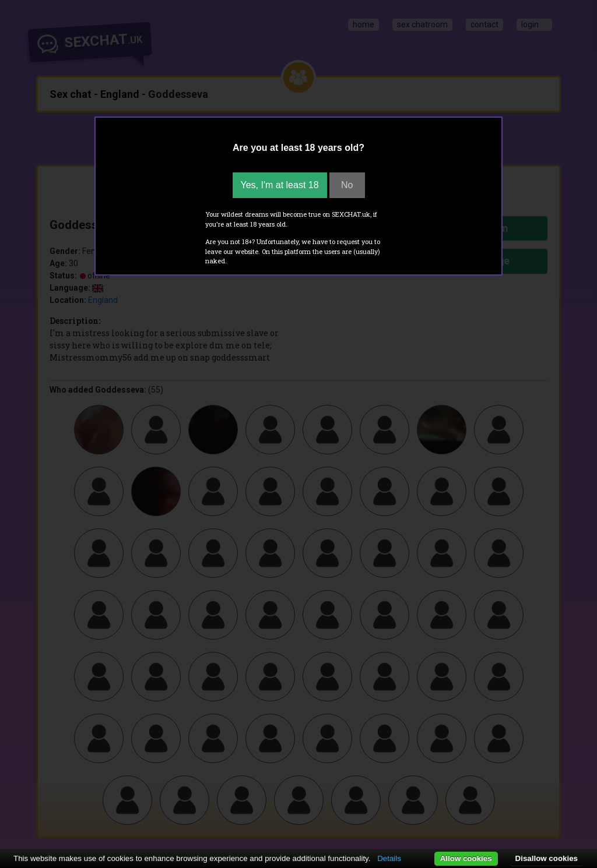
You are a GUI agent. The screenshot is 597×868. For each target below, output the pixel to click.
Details (389, 858)
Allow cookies (466, 858)
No (347, 185)
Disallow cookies (547, 858)
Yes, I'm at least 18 (280, 185)
